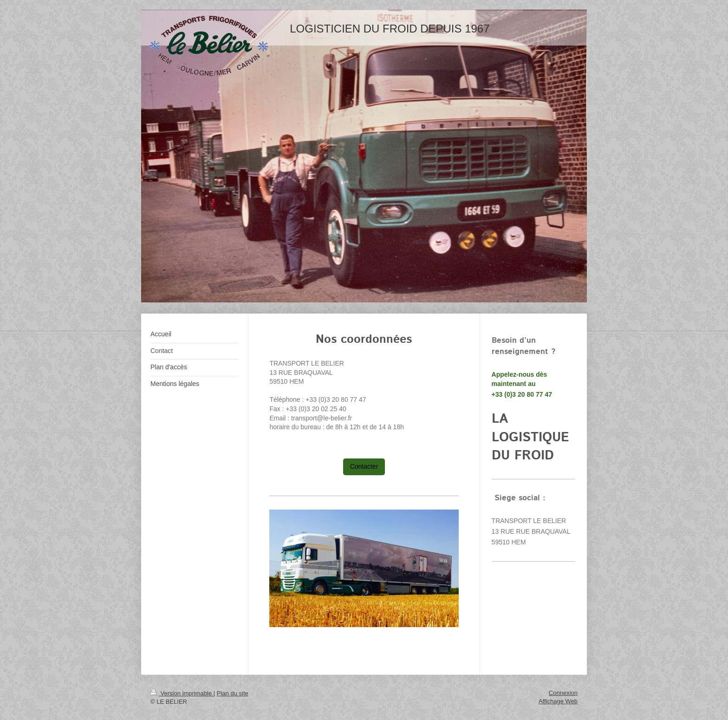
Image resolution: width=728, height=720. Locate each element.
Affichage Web (558, 701)
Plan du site (233, 693)
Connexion (563, 693)
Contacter (364, 466)
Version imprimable (182, 693)
